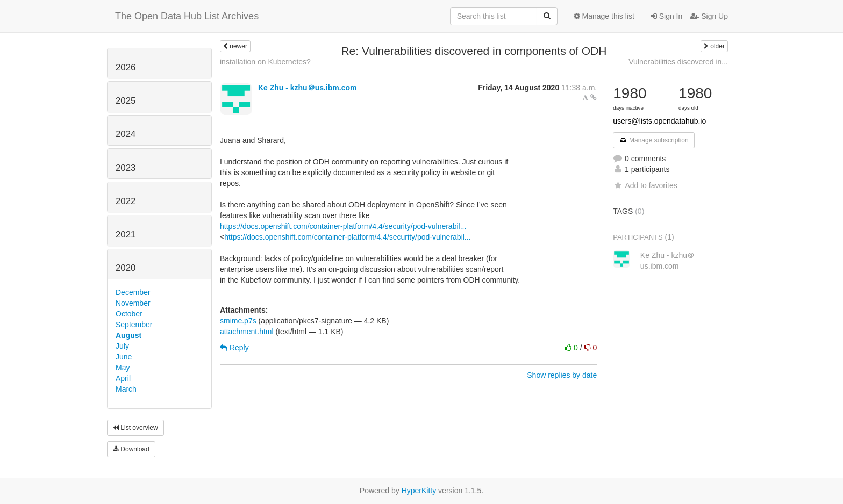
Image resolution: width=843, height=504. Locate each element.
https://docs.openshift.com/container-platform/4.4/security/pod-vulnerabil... (343, 226)
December (133, 292)
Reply (234, 348)
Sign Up (709, 16)
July (122, 346)
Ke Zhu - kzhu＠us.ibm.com (308, 88)
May (123, 368)
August (128, 335)
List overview (135, 428)
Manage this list (604, 16)
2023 (126, 168)
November (133, 303)
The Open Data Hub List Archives (187, 16)
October (129, 314)
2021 (126, 235)
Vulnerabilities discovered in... (678, 62)
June (124, 357)
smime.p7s (238, 321)
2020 (126, 268)
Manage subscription (654, 140)
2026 (126, 67)
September (134, 325)
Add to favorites (645, 185)
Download (131, 449)
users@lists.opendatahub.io (659, 121)
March (126, 389)
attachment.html (247, 332)
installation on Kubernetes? (265, 62)
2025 (126, 101)
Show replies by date (562, 375)
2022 (126, 201)
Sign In (666, 16)
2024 (126, 134)
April (123, 378)
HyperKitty (419, 491)
